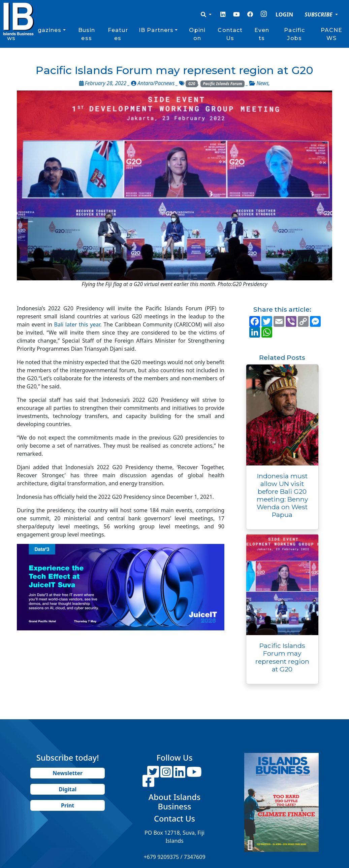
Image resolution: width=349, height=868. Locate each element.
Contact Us (230, 34)
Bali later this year (76, 324)
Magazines (45, 30)
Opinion (197, 34)
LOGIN (284, 14)
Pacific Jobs (294, 34)
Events (262, 34)
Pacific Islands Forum (223, 84)
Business (87, 34)
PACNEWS (332, 34)
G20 (192, 84)
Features (118, 34)
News (262, 83)
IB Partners (156, 30)
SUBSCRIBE (319, 14)
